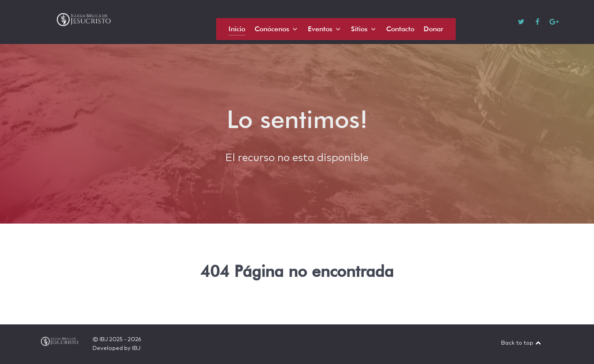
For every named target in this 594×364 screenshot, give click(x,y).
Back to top (521, 343)
